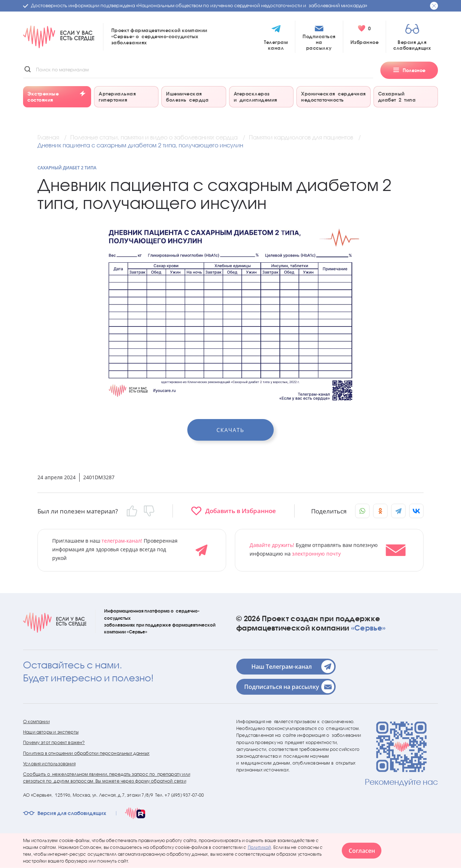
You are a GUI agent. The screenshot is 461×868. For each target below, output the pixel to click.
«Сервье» (368, 628)
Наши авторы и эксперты (51, 732)
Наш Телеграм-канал (293, 667)
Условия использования (49, 764)
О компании (36, 722)
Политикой (259, 847)
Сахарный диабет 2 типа (67, 168)
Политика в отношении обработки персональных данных (86, 753)
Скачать (230, 430)
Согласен (362, 851)
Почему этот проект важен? (54, 742)
